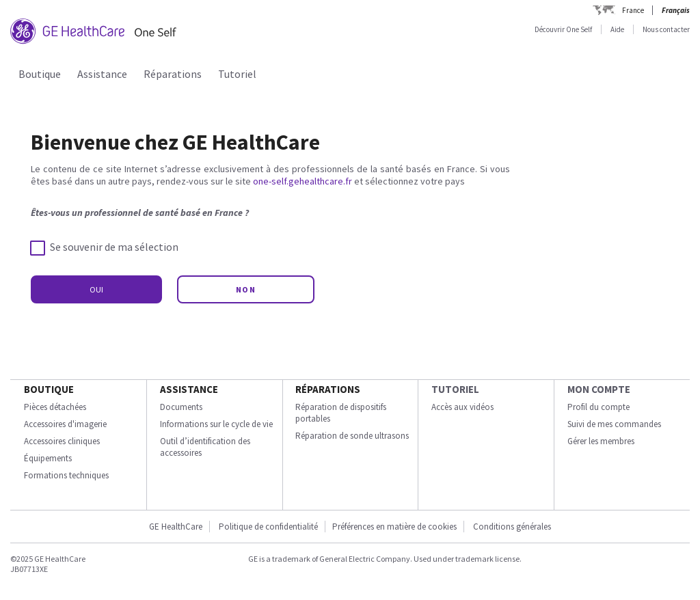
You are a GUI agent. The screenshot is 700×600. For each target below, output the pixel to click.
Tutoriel (237, 74)
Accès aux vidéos (462, 407)
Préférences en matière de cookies (394, 527)
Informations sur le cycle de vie (216, 424)
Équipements (48, 458)
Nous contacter (666, 29)
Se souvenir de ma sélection (105, 247)
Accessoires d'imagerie (65, 424)
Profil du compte (598, 407)
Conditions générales (512, 527)
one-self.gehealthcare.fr (302, 181)
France (633, 10)
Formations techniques (66, 475)
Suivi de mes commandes (614, 424)
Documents (181, 407)
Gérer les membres (601, 441)
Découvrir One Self (563, 29)
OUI (96, 289)
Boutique (40, 74)
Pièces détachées (55, 407)
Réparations (173, 74)
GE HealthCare (176, 527)
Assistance (102, 74)
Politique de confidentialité (268, 527)
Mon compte (599, 389)
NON (246, 289)
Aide (617, 29)
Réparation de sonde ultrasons (352, 436)
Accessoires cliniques (62, 441)
